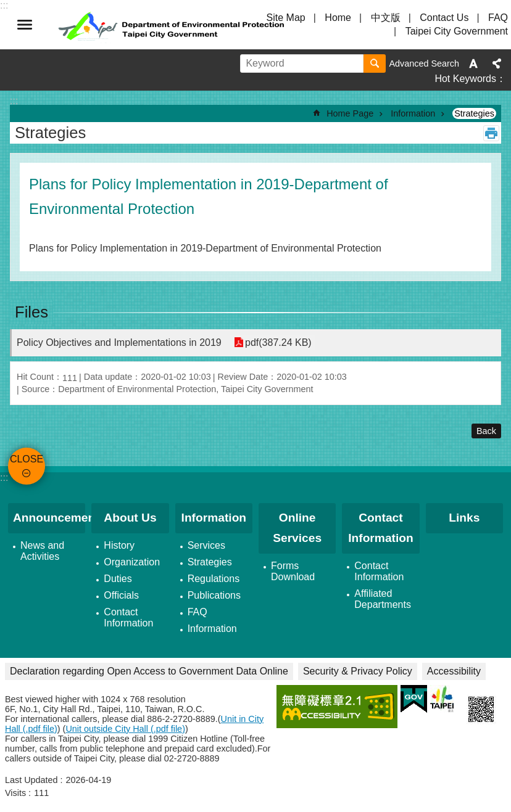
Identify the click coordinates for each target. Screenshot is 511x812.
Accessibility (454, 671)
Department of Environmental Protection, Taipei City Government (173, 25)
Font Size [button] (473, 64)
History (119, 545)
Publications (214, 595)
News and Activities (42, 551)
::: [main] (14, 101)
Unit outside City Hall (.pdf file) (125, 729)
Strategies (474, 113)
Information (413, 113)
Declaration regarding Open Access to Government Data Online (149, 671)
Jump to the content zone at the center (6, 6)
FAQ (498, 18)
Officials (121, 595)
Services (206, 545)
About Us (130, 518)
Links (464, 518)
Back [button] (486, 431)
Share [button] (497, 64)
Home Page (350, 113)
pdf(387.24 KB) (278, 342)
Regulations (214, 579)
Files (31, 312)
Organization (132, 562)
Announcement (49, 518)
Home (338, 18)
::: (4, 478)
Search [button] (375, 64)
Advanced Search (424, 64)
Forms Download (293, 571)
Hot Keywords (465, 79)
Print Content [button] (491, 133)
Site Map (286, 18)
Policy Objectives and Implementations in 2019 (119, 342)
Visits (15, 793)
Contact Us (444, 18)
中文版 (386, 18)
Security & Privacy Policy (358, 671)
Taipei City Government (457, 31)
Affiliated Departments (383, 599)
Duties (118, 579)
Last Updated (31, 780)
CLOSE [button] (25, 25)
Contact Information (128, 617)
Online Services (297, 528)
